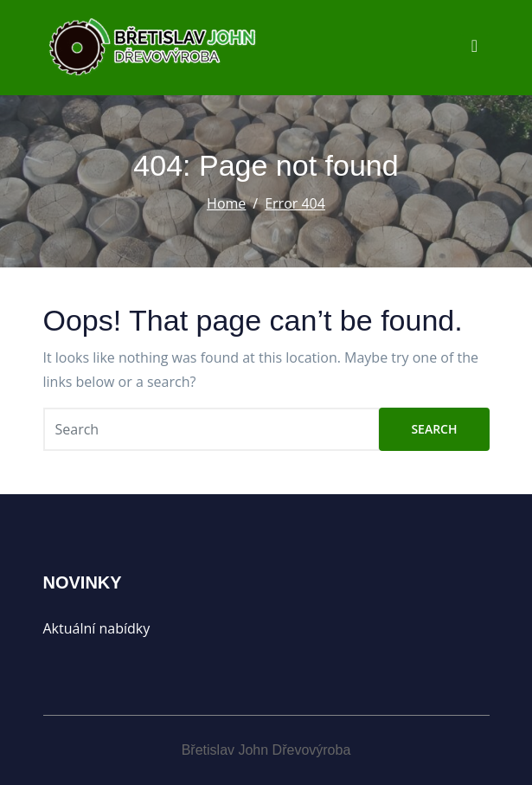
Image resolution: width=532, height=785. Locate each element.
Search (434, 429)
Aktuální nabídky (97, 628)
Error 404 (295, 203)
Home (226, 203)
